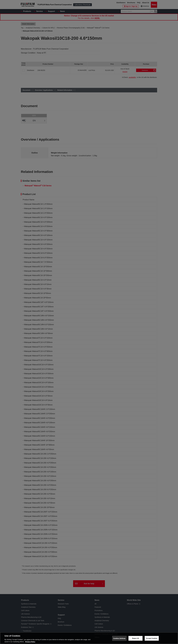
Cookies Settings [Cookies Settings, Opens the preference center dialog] (119, 641)
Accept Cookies (152, 641)
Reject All (136, 641)
